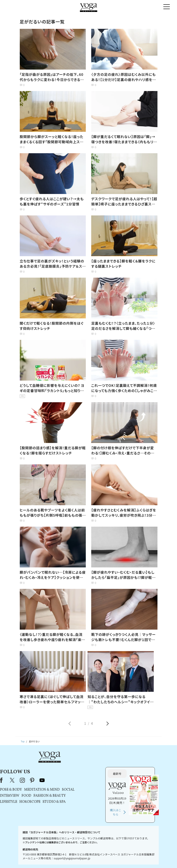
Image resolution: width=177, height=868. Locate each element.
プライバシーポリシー (82, 858)
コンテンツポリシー (106, 858)
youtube (86, 765)
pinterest (77, 765)
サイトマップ (139, 858)
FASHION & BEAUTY (94, 780)
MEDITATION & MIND (86, 774)
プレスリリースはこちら (44, 858)
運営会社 (124, 858)
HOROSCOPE (74, 787)
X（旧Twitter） (57, 765)
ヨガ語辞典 (154, 858)
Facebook (47, 765)
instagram (67, 765)
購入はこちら (138, 797)
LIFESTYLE (53, 787)
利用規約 (64, 858)
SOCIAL (112, 774)
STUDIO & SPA (98, 787)
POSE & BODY (55, 774)
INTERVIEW (54, 780)
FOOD (71, 780)
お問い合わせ (22, 858)
